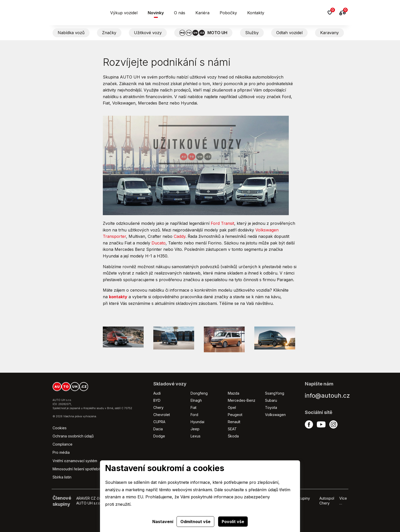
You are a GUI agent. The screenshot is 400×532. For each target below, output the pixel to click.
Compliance (62, 444)
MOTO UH (203, 33)
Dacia (158, 429)
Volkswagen (275, 415)
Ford (194, 415)
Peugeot (235, 415)
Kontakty (256, 13)
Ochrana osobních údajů (73, 436)
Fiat (193, 407)
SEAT (232, 429)
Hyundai (197, 422)
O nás (180, 13)
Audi (157, 393)
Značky (109, 33)
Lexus (196, 436)
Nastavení (163, 522)
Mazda (234, 393)
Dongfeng (199, 393)
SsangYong (275, 393)
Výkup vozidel (124, 13)
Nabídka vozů (71, 33)
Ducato (159, 243)
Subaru (271, 400)
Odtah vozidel (289, 33)
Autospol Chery (327, 501)
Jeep (195, 429)
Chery (158, 407)
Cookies (60, 428)
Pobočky (228, 13)
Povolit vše (233, 522)
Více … (343, 501)
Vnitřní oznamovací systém (75, 461)
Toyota (271, 407)
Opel (232, 407)
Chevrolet (162, 415)
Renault (234, 422)
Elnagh (196, 400)
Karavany (329, 33)
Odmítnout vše (195, 522)
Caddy (180, 236)
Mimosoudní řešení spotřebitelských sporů (88, 469)
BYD (157, 400)
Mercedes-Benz (242, 400)
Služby (252, 33)
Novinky (156, 13)
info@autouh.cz (327, 395)
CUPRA (159, 422)
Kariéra (202, 13)
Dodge (159, 436)
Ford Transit (222, 223)
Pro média (61, 452)
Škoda (233, 436)
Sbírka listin (62, 477)
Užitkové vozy (148, 33)
